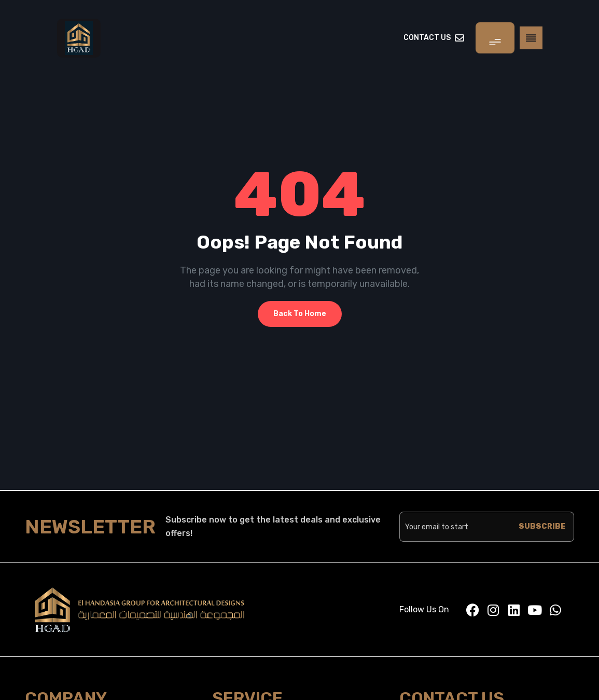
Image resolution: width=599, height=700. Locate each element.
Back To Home (300, 314)
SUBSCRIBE (542, 526)
